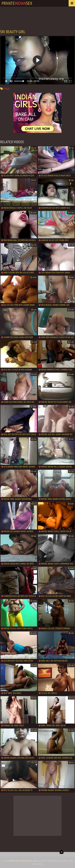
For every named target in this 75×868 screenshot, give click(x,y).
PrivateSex (17, 3)
